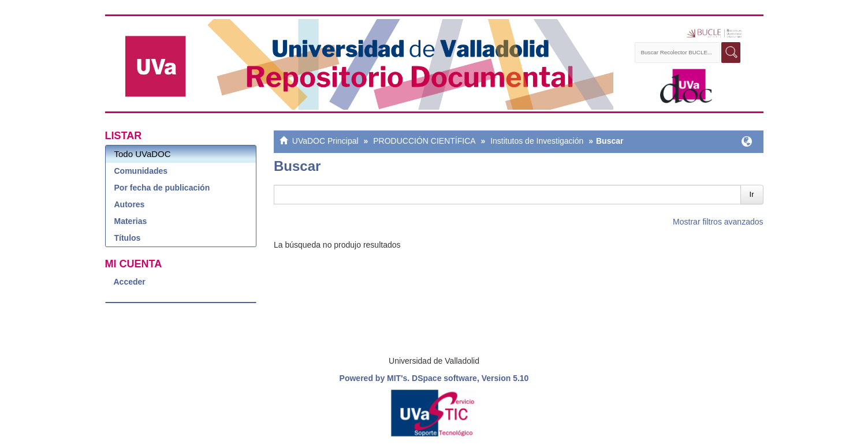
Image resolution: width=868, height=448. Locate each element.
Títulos (128, 238)
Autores (130, 204)
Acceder (130, 282)
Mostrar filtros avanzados (718, 222)
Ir (752, 194)
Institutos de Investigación (537, 141)
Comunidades (141, 171)
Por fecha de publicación (162, 188)
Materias (131, 221)
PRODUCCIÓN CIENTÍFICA (424, 141)
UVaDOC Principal (325, 141)
